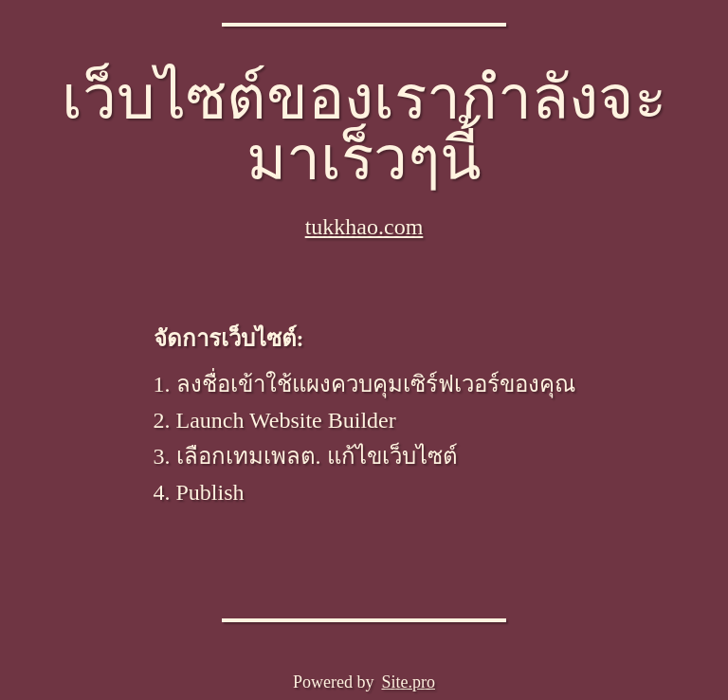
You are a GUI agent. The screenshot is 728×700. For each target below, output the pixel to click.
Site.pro (408, 682)
